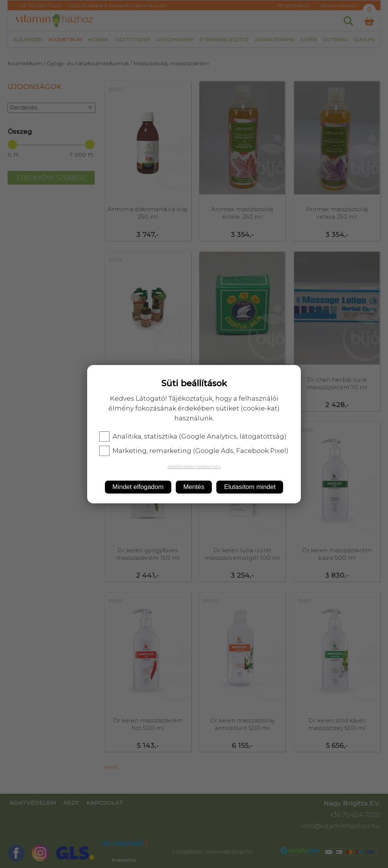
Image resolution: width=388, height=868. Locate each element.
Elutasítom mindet (250, 487)
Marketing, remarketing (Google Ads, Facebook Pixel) (194, 451)
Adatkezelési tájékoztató (194, 466)
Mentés (194, 487)
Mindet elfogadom (138, 487)
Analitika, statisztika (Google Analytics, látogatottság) (193, 436)
